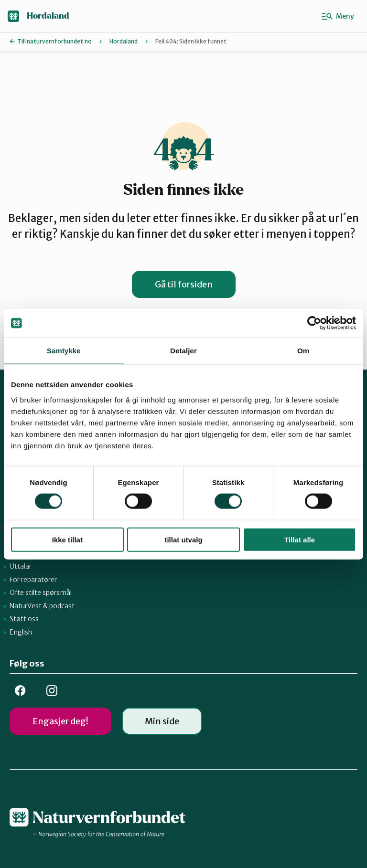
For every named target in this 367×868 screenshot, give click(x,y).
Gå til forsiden (184, 284)
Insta (52, 691)
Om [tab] (303, 351)
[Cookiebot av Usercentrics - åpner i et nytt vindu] (314, 323)
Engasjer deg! (60, 721)
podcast (62, 606)
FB (20, 691)
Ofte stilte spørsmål (41, 593)
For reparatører (33, 580)
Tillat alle (300, 539)
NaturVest (26, 606)
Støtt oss (24, 619)
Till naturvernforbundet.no (54, 41)
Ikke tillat (67, 539)
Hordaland (48, 16)
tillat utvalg (183, 539)
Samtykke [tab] (64, 351)
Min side (162, 721)
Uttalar (21, 566)
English (21, 632)
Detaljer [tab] (183, 351)
